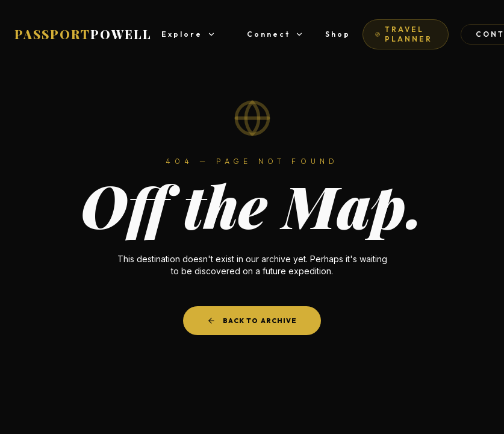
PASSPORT (83, 34)
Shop (338, 34)
